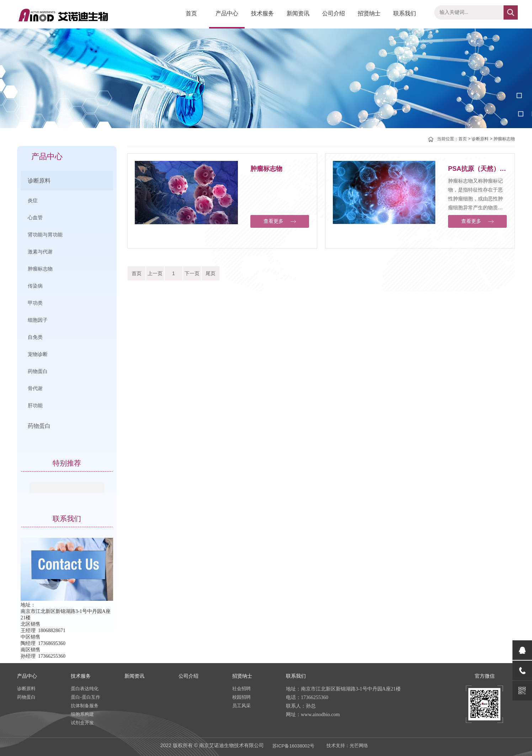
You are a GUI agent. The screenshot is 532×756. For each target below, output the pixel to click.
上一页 (155, 273)
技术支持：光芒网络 (347, 745)
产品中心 (227, 13)
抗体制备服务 (85, 706)
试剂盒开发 (82, 723)
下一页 (192, 273)
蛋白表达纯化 (85, 689)
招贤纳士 (369, 13)
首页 (191, 13)
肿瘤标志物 (504, 139)
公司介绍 (334, 13)
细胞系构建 (82, 714)
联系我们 (405, 13)
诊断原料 (39, 181)
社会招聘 (241, 689)
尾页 (211, 273)
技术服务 (262, 13)
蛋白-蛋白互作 (85, 697)
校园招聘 (241, 697)
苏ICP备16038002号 (294, 746)
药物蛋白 (39, 426)
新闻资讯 (298, 13)
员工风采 (241, 706)
